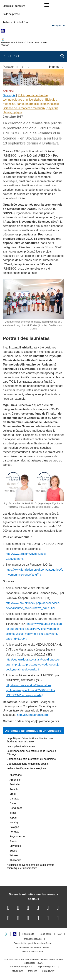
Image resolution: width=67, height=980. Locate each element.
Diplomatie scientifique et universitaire (33, 731)
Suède (13, 851)
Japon (13, 818)
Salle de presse (11, 14)
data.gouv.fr (48, 971)
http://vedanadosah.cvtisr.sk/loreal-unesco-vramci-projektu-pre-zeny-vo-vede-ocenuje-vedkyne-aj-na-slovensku (33, 664)
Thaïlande (15, 860)
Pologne (14, 827)
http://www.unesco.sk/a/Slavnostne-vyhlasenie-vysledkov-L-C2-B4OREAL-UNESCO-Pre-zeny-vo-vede (30, 690)
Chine (13, 803)
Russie (14, 841)
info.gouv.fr (17, 971)
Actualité (8, 91)
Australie (15, 784)
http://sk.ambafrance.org (32, 715)
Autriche (14, 789)
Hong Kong (16, 808)
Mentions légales (33, 939)
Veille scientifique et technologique (26, 768)
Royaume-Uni (18, 836)
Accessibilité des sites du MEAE (33, 948)
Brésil (13, 794)
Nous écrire (46, 934)
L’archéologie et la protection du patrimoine (31, 759)
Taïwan (14, 855)
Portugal (14, 832)
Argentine (15, 780)
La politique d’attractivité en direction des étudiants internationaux (30, 740)
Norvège (14, 822)
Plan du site (28, 934)
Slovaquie (9, 95)
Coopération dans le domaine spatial (28, 764)
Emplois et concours (14, 6)
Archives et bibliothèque (16, 22)
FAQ (59, 934)
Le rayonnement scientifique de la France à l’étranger (31, 753)
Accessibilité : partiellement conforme (33, 943)
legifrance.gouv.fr (47, 967)
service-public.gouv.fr (21, 967)
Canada (14, 799)
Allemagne (16, 775)
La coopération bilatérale (21, 746)
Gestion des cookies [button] (33, 952)
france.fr (33, 971)
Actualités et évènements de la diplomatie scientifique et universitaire (31, 866)
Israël (13, 813)
